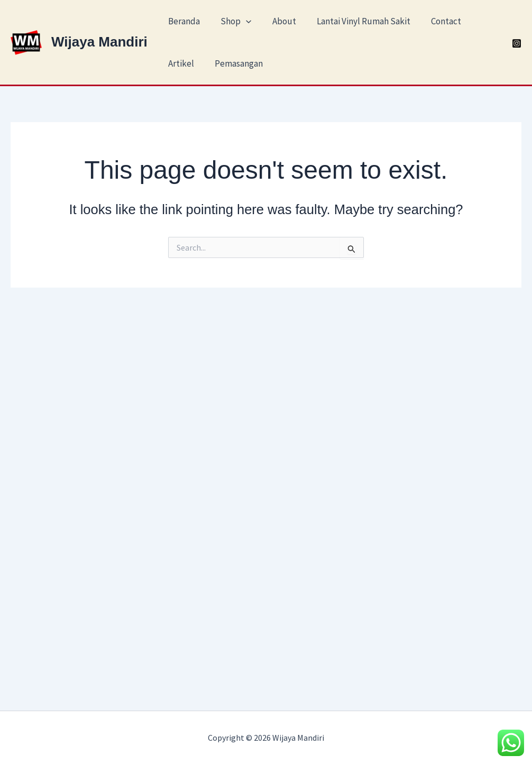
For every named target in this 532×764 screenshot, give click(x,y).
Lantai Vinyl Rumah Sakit (354, 21)
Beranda (183, 21)
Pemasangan (235, 63)
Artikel (180, 63)
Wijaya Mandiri (99, 42)
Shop (232, 21)
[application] (242, 21)
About (277, 21)
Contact (434, 21)
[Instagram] (517, 43)
